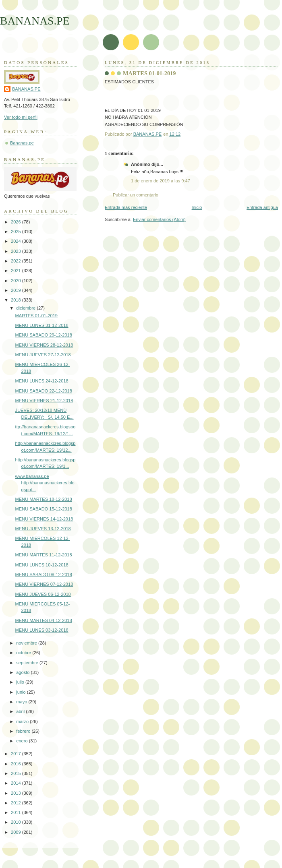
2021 (17, 271)
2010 (17, 822)
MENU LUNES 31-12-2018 (42, 325)
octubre (24, 653)
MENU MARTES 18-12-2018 (44, 499)
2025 (17, 231)
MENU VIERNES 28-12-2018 (44, 345)
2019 (17, 290)
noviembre (27, 643)
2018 (17, 300)
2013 (17, 793)
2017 (17, 754)
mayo (22, 702)
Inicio (197, 207)
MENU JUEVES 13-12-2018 (43, 529)
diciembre (26, 308)
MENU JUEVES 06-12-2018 (43, 594)
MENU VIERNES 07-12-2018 (44, 584)
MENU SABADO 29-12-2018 (44, 335)
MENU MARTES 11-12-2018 (44, 555)
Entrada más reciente (126, 207)
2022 (17, 261)
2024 (17, 241)
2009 (17, 832)
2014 (17, 783)
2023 (17, 251)
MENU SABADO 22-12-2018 (44, 391)
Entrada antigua (262, 207)
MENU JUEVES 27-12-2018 (43, 355)
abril (21, 711)
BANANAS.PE (35, 21)
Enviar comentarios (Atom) (159, 219)
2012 (17, 803)
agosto (23, 672)
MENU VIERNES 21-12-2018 (44, 401)
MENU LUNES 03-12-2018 (42, 630)
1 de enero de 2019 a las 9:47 (161, 181)
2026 (17, 222)
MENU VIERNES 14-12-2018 (44, 519)
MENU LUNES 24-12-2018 (42, 381)
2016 (17, 764)
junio (21, 692)
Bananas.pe (22, 143)
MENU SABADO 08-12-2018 (44, 575)
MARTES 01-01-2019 (36, 316)
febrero (24, 731)
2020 (17, 281)
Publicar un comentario (136, 195)
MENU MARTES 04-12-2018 (44, 620)
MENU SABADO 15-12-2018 (44, 509)
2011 (17, 812)
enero (22, 741)
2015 (17, 773)
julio (21, 682)
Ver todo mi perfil (21, 117)
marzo (23, 721)
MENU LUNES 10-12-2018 (42, 565)
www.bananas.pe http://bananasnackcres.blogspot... (45, 483)
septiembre (28, 663)
